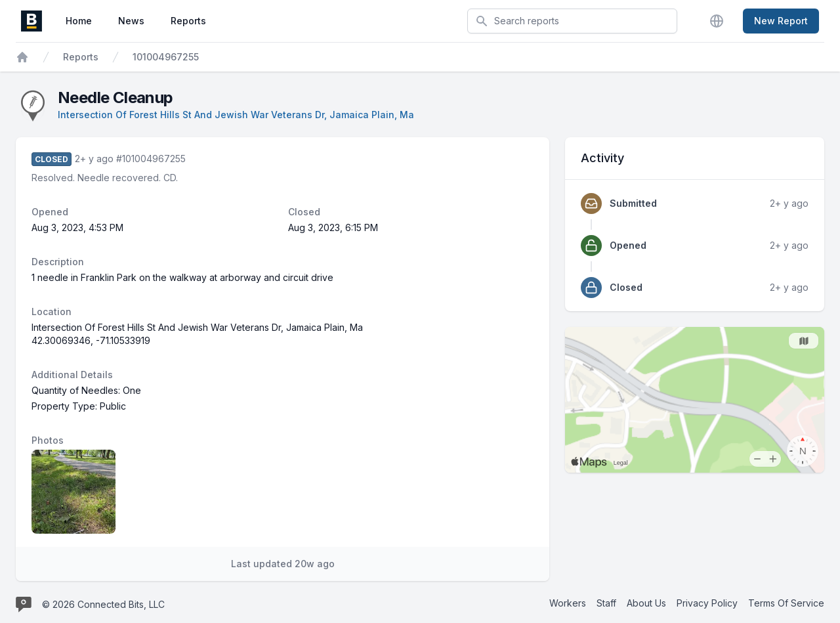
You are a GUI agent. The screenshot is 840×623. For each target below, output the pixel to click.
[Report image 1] (73, 492)
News (131, 21)
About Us (646, 603)
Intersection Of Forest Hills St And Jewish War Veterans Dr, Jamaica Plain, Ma (236, 115)
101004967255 (166, 57)
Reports (188, 21)
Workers (568, 603)
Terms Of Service (786, 603)
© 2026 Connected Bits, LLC (103, 604)
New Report (781, 21)
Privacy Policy (707, 603)
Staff (606, 603)
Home (79, 21)
